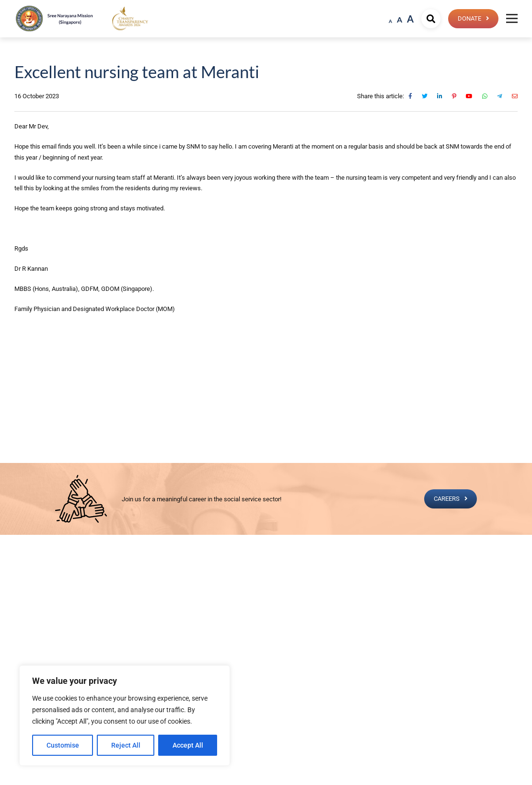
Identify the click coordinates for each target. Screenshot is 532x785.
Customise (63, 745)
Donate (469, 18)
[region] (125, 716)
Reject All (126, 745)
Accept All (188, 745)
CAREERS (446, 499)
